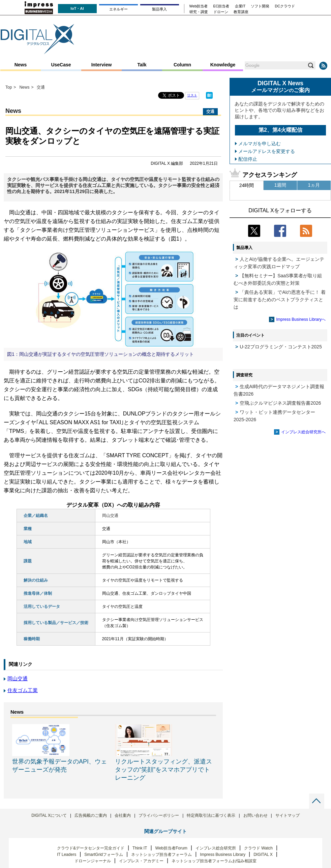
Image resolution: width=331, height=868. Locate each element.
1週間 (280, 185)
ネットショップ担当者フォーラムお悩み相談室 (214, 861)
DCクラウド (285, 6)
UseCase (61, 65)
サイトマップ (288, 815)
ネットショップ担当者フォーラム (161, 855)
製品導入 (159, 9)
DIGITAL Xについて (49, 815)
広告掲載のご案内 (91, 815)
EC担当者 (221, 6)
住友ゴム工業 (23, 690)
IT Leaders (67, 855)
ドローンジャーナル (93, 861)
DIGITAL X (263, 855)
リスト (192, 95)
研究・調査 (199, 12)
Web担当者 (199, 6)
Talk (142, 65)
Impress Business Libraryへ (301, 319)
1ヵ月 (314, 185)
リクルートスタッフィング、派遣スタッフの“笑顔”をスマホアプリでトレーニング (163, 770)
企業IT (240, 6)
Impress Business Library (223, 855)
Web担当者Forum (171, 848)
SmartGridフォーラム (104, 855)
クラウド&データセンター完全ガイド (91, 848)
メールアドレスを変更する (267, 151)
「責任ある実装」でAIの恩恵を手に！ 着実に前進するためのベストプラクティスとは (280, 300)
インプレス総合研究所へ (303, 432)
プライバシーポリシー (159, 815)
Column (182, 65)
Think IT (140, 848)
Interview (102, 65)
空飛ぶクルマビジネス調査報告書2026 (280, 403)
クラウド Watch (258, 848)
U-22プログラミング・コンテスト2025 (281, 347)
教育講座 (241, 12)
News (21, 65)
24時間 (247, 185)
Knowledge (223, 65)
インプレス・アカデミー (141, 861)
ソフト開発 (260, 6)
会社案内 (123, 815)
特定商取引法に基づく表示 (211, 815)
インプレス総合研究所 (216, 848)
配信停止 (248, 159)
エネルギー (118, 9)
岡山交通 (18, 678)
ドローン (221, 12)
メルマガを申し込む (260, 144)
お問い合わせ (255, 815)
